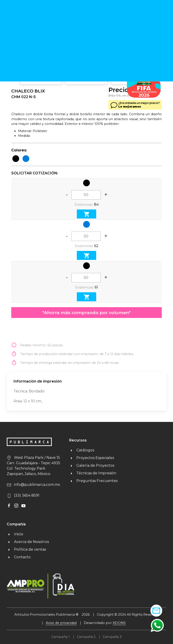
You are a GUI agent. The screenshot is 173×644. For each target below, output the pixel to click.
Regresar (21, 34)
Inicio (15, 534)
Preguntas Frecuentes (93, 481)
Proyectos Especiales (92, 458)
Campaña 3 (112, 637)
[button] (157, 625)
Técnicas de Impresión (93, 473)
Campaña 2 (86, 637)
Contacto (19, 557)
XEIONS (119, 623)
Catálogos (82, 450)
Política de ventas (26, 549)
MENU (155, 17)
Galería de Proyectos (92, 465)
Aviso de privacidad (61, 623)
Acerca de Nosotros (28, 542)
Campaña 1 (60, 637)
